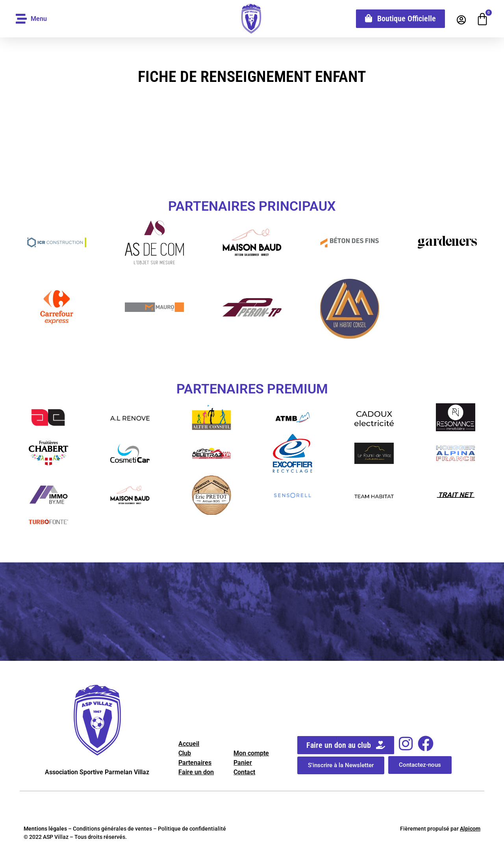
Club (185, 753)
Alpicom (470, 829)
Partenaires (195, 763)
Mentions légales (45, 829)
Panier (243, 763)
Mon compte (251, 753)
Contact (244, 772)
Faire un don (196, 772)
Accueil (189, 744)
